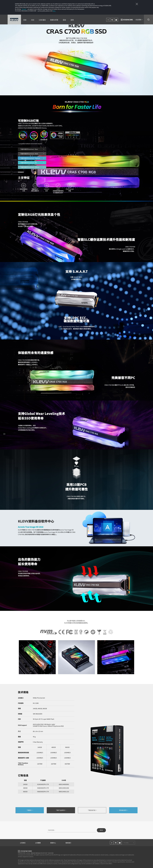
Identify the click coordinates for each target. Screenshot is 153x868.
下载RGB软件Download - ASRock (32, 167)
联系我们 (68, 843)
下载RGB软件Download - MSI (32, 163)
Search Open (148, 20)
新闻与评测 (54, 20)
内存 (25, 20)
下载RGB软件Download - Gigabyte (32, 158)
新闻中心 (53, 843)
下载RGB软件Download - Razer (32, 149)
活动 (64, 20)
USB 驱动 (42, 20)
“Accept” (24, 9)
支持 (72, 20)
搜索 (101, 830)
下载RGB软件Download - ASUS (32, 154)
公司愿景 (38, 843)
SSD (33, 20)
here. (54, 11)
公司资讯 (23, 843)
